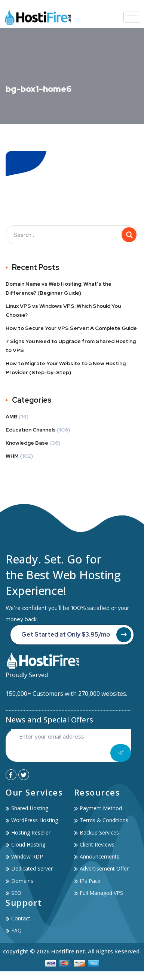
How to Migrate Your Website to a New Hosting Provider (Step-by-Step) (66, 368)
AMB (12, 417)
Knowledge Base (27, 443)
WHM (12, 456)
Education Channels (31, 430)
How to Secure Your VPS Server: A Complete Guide (71, 328)
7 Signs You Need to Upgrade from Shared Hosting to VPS (71, 346)
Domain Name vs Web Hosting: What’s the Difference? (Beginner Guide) (59, 288)
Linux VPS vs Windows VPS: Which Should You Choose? (63, 310)
